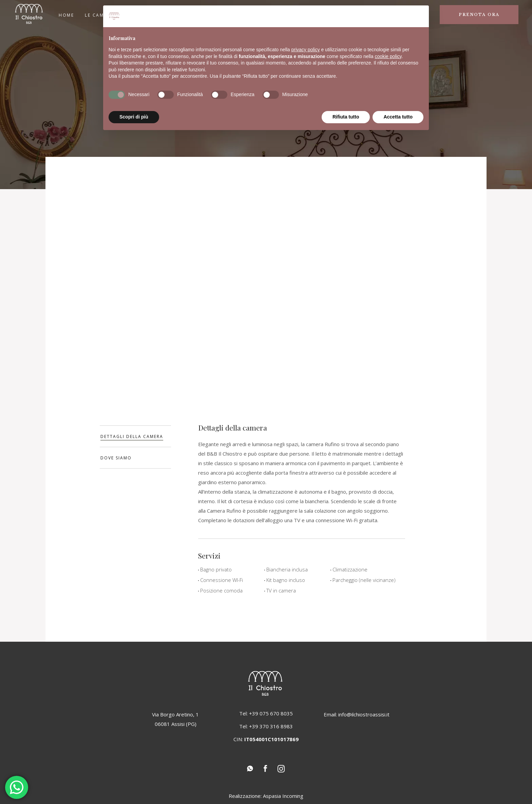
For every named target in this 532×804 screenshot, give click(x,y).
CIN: (266, 739)
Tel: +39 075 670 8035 (266, 713)
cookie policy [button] (388, 56)
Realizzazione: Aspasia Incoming (266, 796)
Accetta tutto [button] (398, 117)
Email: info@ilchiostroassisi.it (357, 714)
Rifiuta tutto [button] (346, 117)
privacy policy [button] (306, 50)
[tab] (135, 436)
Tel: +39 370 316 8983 (266, 726)
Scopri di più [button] (134, 117)
